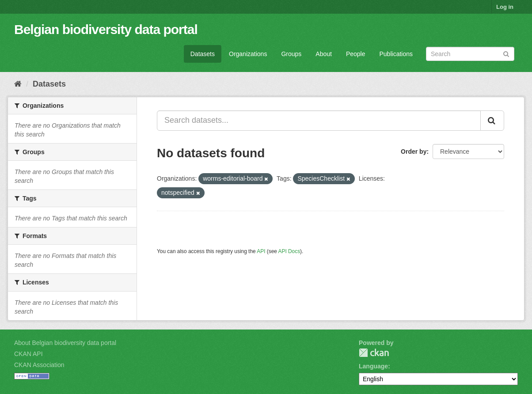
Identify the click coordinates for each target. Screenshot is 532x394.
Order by (414, 152)
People (356, 54)
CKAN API (28, 354)
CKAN (374, 353)
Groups (291, 54)
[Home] (18, 84)
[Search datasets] (470, 54)
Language (373, 366)
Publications (396, 54)
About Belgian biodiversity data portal (65, 343)
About (324, 54)
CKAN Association (39, 365)
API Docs (289, 251)
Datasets (203, 54)
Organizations (248, 54)
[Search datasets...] (319, 121)
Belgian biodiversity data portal (106, 29)
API (261, 251)
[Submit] (506, 53)
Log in (505, 7)
